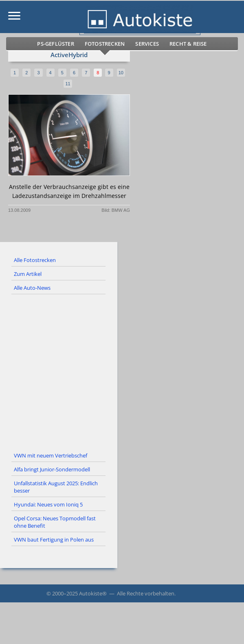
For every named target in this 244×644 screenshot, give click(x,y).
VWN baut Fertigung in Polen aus (54, 540)
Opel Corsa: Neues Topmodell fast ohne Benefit (55, 522)
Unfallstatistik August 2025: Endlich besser (56, 487)
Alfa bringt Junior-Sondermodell (52, 469)
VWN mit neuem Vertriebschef (51, 455)
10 (121, 73)
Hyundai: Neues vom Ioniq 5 (48, 504)
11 (68, 84)
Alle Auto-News (32, 288)
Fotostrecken (105, 44)
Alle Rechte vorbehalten (146, 593)
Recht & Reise (188, 44)
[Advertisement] (122, 372)
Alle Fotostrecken (35, 260)
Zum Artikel (28, 274)
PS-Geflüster (55, 44)
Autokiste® (93, 593)
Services (147, 44)
